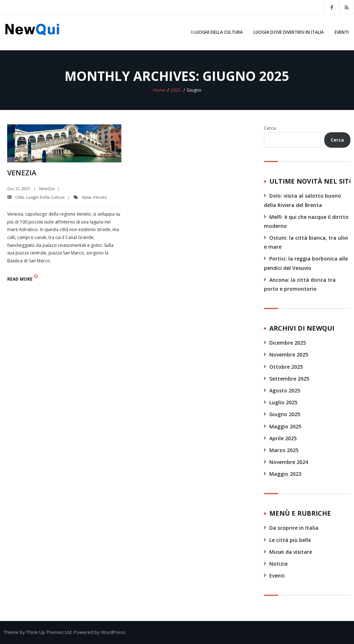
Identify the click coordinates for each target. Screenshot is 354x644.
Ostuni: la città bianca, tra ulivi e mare (306, 242)
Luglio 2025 (283, 402)
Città (19, 197)
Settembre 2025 (289, 379)
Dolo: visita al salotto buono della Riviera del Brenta (302, 200)
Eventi (342, 32)
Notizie (278, 564)
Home (159, 90)
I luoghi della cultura (217, 32)
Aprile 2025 (283, 438)
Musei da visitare (291, 552)
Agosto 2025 (285, 390)
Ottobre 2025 (286, 367)
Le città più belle (290, 540)
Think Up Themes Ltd (49, 632)
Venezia (22, 173)
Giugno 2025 (285, 414)
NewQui (47, 188)
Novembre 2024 (289, 462)
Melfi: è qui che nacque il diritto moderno (306, 221)
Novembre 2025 (289, 355)
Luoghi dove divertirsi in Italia (289, 32)
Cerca (270, 128)
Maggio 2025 (285, 426)
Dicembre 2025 (288, 343)
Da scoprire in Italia (294, 528)
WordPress (113, 632)
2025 (176, 90)
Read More (20, 279)
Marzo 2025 (284, 450)
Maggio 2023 (285, 474)
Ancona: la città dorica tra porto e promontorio (300, 284)
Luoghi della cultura (45, 197)
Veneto (100, 197)
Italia (86, 197)
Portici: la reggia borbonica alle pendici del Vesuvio (306, 263)
